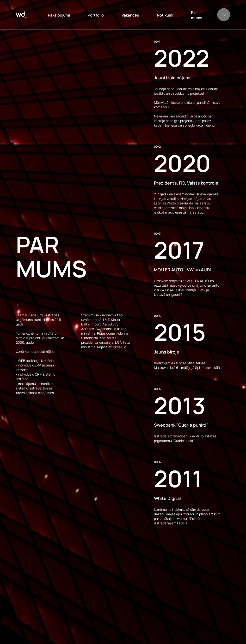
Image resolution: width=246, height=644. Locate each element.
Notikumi (165, 15)
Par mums (197, 15)
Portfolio (96, 15)
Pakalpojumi (59, 15)
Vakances (130, 15)
